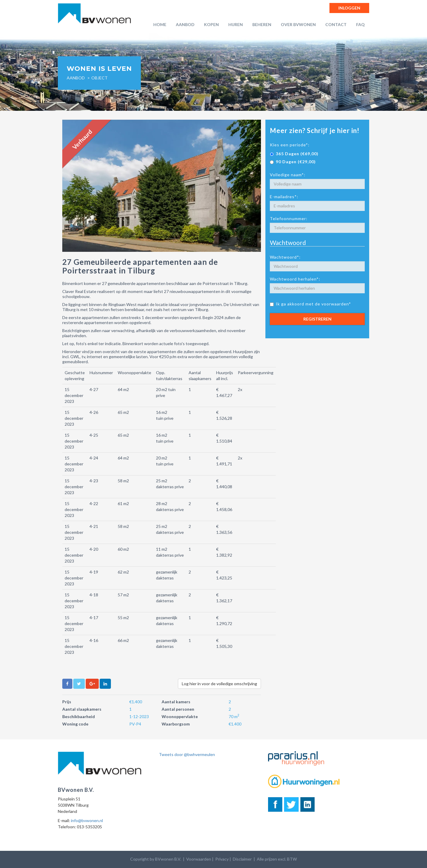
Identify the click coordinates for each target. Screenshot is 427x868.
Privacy (222, 859)
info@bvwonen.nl (87, 820)
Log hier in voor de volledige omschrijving (219, 684)
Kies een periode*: (290, 145)
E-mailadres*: (284, 197)
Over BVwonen (298, 24)
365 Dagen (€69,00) (294, 154)
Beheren (262, 24)
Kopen (211, 24)
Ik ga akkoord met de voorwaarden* (310, 304)
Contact (336, 24)
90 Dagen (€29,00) (293, 162)
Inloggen (349, 8)
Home (160, 24)
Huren (236, 24)
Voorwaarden (199, 859)
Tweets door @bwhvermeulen (187, 754)
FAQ (360, 24)
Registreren (317, 319)
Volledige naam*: (288, 175)
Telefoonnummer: (289, 218)
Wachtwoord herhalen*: (295, 279)
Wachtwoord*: (285, 257)
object (99, 78)
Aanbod (185, 24)
